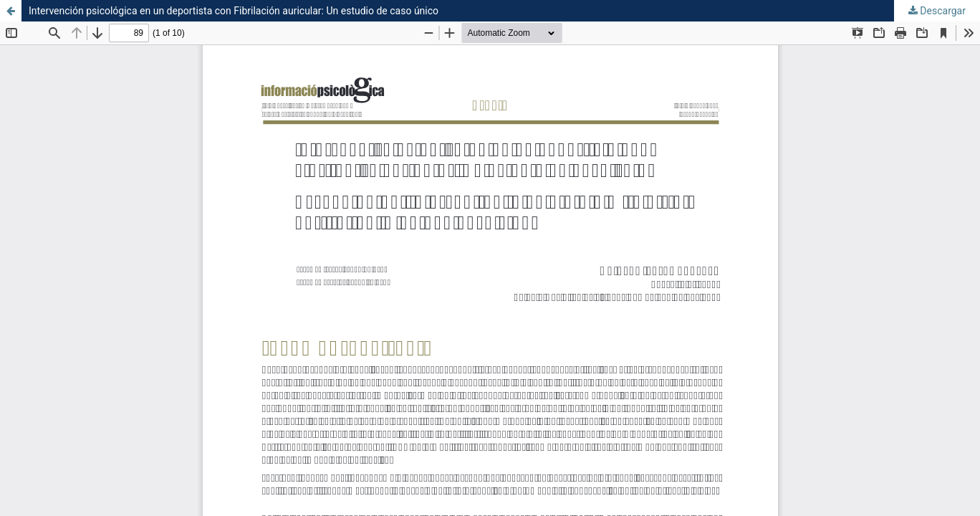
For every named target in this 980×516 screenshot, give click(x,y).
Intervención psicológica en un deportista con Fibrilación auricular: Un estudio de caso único (234, 11)
